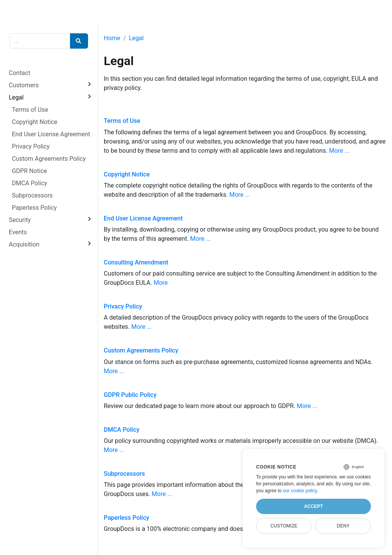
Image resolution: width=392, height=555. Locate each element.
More (161, 283)
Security (20, 220)
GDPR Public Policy (130, 395)
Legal (16, 97)
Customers (24, 85)
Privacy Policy (31, 146)
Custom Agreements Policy (49, 159)
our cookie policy (300, 491)
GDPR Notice (29, 171)
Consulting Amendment (136, 262)
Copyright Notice (35, 122)
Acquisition (24, 244)
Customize (284, 526)
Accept (313, 506)
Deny (343, 526)
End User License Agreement (51, 134)
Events (18, 232)
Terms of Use (30, 110)
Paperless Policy (34, 208)
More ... (339, 151)
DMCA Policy (29, 183)
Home (112, 38)
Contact (20, 73)
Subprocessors (32, 195)
